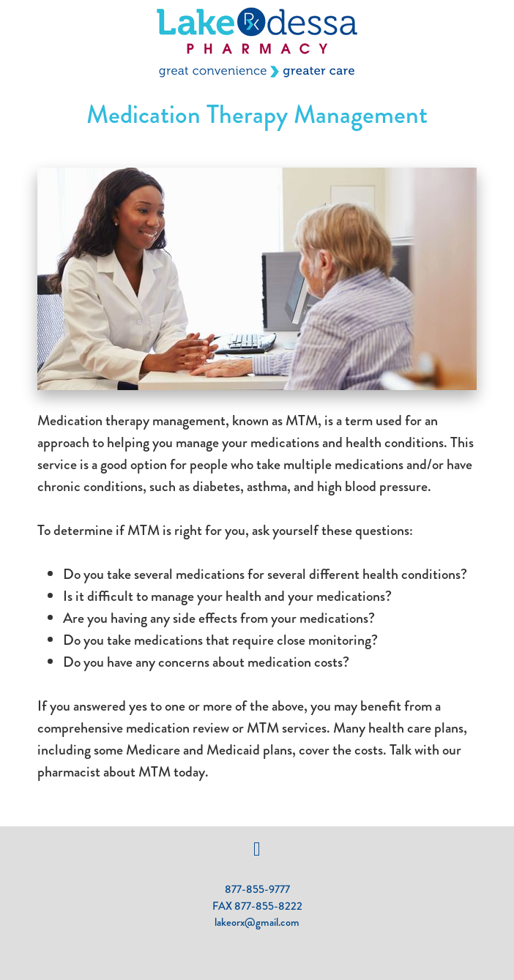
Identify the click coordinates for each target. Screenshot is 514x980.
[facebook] (257, 849)
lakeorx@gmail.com (257, 922)
